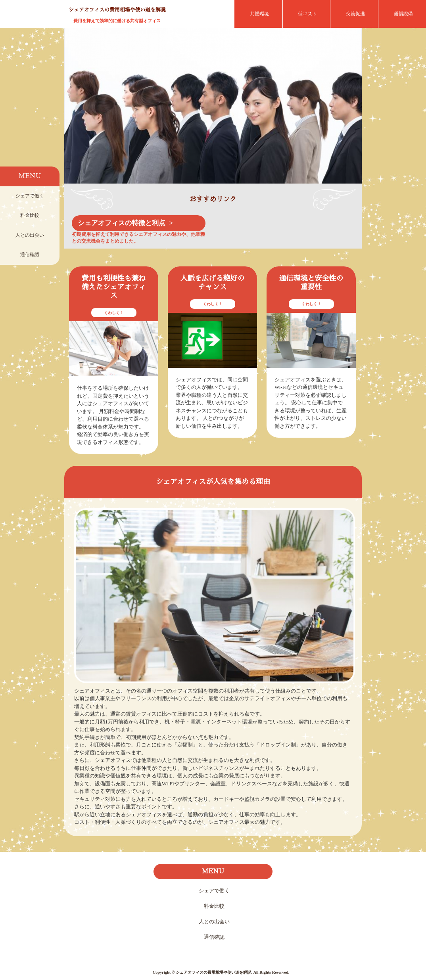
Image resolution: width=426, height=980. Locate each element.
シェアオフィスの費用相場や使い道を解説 (117, 10)
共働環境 (259, 14)
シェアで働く (30, 196)
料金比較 (30, 215)
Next (350, 109)
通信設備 (403, 14)
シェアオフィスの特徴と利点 (122, 223)
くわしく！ (114, 313)
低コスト (307, 14)
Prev (76, 109)
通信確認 (30, 255)
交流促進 (355, 14)
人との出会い (30, 235)
